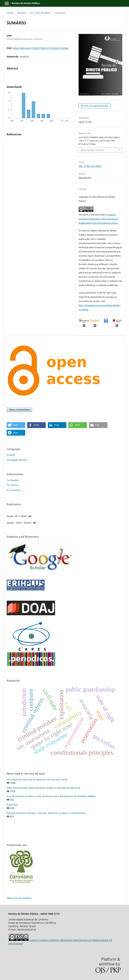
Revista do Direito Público (26, 3)
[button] (16, 425)
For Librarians (14, 490)
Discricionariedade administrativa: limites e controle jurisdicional (44, 788)
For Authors (13, 485)
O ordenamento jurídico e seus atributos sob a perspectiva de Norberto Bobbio (51, 796)
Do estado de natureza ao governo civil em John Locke (37, 779)
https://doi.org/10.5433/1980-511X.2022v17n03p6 (41, 48)
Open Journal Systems (19, 898)
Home (10, 13)
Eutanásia (12, 805)
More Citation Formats (92, 150)
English (11, 455)
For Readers (13, 480)
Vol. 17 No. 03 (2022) (40, 13)
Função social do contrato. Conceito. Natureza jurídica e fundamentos (46, 813)
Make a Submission (19, 410)
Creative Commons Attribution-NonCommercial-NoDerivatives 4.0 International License (98, 219)
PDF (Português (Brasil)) (96, 106)
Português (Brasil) (17, 460)
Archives (21, 13)
